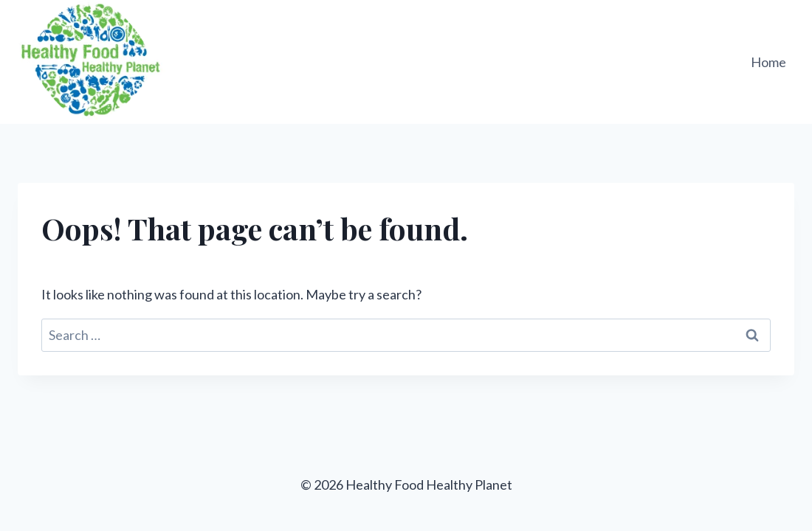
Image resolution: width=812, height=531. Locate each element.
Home (768, 62)
